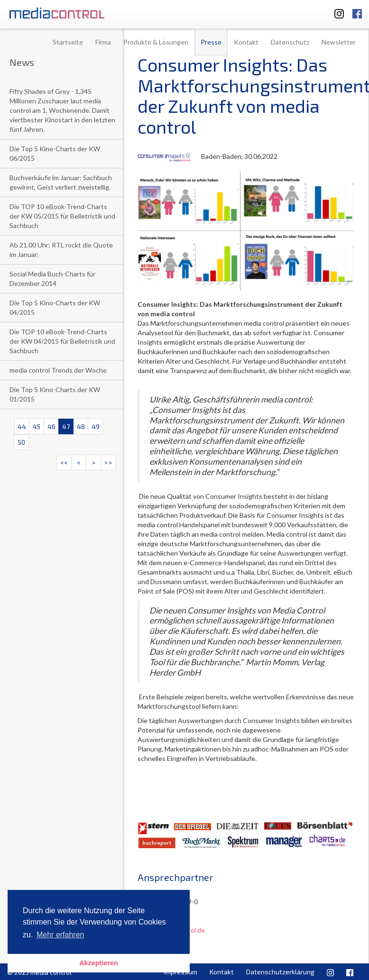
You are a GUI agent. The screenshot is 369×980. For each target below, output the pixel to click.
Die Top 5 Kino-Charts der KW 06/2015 (55, 153)
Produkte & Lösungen (156, 42)
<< (64, 463)
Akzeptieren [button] (99, 963)
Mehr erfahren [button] (60, 935)
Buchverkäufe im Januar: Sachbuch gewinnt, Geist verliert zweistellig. (61, 182)
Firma (103, 42)
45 (37, 426)
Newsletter (339, 42)
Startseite (68, 42)
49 (96, 426)
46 (51, 426)
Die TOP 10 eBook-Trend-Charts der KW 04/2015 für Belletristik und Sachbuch (62, 341)
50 (22, 442)
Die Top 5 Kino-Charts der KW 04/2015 (55, 307)
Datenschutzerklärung (280, 972)
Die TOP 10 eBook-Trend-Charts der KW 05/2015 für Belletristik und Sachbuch (62, 216)
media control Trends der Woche (58, 370)
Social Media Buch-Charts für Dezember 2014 (52, 279)
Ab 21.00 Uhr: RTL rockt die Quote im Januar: (61, 250)
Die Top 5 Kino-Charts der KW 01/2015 (55, 394)
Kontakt (246, 42)
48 (81, 426)
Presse (211, 42)
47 (66, 426)
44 (22, 426)
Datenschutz (290, 42)
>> (108, 463)
